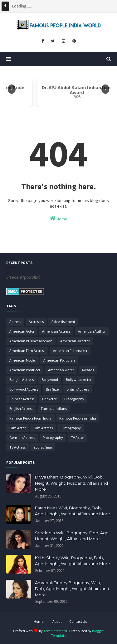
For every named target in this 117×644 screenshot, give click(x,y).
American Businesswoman (31, 341)
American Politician (59, 360)
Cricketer (49, 399)
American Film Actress (27, 351)
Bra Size (52, 389)
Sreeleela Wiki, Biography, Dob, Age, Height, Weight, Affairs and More (72, 536)
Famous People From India (30, 418)
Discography (74, 399)
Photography (53, 437)
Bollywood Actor (79, 380)
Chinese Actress (22, 399)
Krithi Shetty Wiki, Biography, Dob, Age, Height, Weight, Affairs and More (73, 561)
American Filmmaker (70, 351)
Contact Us (78, 621)
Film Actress (43, 428)
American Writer (61, 370)
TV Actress (17, 447)
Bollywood (50, 380)
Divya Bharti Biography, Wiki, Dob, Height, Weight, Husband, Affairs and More (71, 483)
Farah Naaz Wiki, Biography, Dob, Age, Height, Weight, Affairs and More (73, 511)
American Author (92, 331)
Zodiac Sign (43, 447)
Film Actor (17, 428)
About (57, 621)
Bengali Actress (22, 380)
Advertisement (63, 322)
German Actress (22, 437)
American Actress (56, 331)
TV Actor (77, 437)
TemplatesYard (55, 631)
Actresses (36, 322)
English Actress (21, 409)
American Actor (22, 331)
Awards (88, 370)
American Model (22, 360)
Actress (15, 322)
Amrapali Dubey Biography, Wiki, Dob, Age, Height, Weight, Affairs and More (72, 589)
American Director (75, 341)
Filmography (71, 428)
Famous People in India (78, 418)
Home (58, 218)
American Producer (25, 370)
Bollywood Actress (24, 389)
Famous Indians (54, 409)
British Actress (78, 389)
